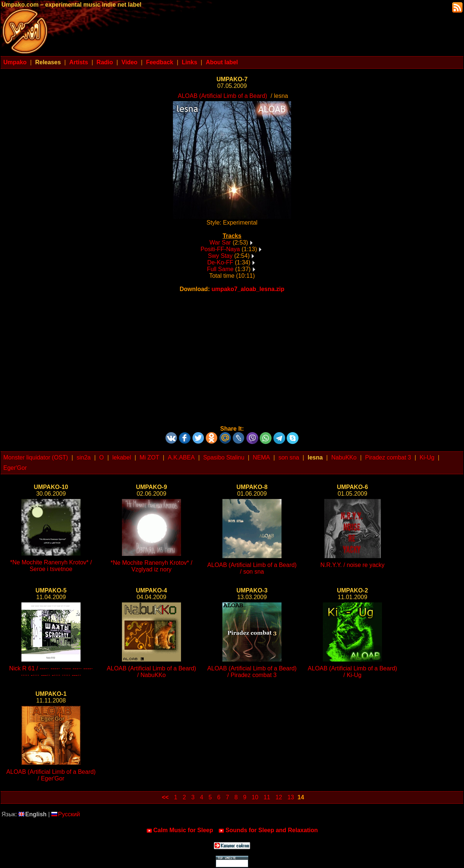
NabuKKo (344, 457)
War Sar (220, 242)
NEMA (261, 457)
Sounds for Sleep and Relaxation (268, 830)
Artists (79, 62)
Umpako (15, 62)
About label (222, 62)
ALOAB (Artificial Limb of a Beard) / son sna (252, 568)
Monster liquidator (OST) (36, 457)
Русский (66, 814)
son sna (289, 457)
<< (165, 797)
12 (279, 797)
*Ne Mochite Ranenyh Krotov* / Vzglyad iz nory (151, 566)
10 (255, 797)
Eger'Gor (15, 468)
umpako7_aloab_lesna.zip (248, 289)
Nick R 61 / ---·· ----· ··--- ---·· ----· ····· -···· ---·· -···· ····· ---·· (51, 672)
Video (129, 62)
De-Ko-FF (220, 262)
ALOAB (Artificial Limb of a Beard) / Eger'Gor (51, 775)
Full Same (220, 269)
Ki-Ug (427, 457)
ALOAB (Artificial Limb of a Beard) (222, 96)
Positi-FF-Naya (220, 249)
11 (267, 797)
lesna (315, 457)
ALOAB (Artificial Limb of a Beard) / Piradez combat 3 (252, 672)
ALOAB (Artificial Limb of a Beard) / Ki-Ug (352, 672)
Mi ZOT (149, 457)
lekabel (122, 457)
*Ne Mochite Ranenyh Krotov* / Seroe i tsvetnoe (51, 566)
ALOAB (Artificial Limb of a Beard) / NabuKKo (151, 672)
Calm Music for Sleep (180, 830)
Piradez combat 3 (388, 457)
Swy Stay (220, 256)
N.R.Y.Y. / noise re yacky (352, 565)
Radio (105, 62)
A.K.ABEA (181, 457)
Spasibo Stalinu (224, 457)
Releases (48, 62)
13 (291, 797)
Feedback (160, 62)
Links (190, 62)
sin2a (83, 457)
